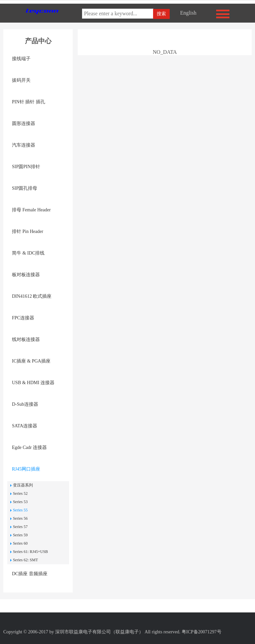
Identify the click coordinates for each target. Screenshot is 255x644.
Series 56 (20, 518)
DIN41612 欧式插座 (32, 296)
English (188, 13)
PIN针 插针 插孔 (29, 102)
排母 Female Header (31, 210)
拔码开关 (21, 80)
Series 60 (20, 543)
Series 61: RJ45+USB (30, 552)
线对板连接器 (26, 339)
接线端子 (21, 59)
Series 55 (20, 510)
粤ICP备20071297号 (202, 632)
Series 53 (20, 502)
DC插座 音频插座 (30, 574)
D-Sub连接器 (25, 404)
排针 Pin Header (28, 231)
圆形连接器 (24, 123)
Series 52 (20, 493)
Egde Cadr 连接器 (29, 447)
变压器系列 (23, 485)
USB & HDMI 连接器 (33, 383)
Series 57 (20, 527)
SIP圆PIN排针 (26, 167)
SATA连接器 (25, 426)
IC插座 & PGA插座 (31, 361)
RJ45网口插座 (26, 469)
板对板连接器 (26, 275)
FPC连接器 (23, 318)
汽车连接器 (24, 145)
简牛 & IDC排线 (28, 253)
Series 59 (20, 535)
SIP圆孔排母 (25, 188)
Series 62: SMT (25, 560)
